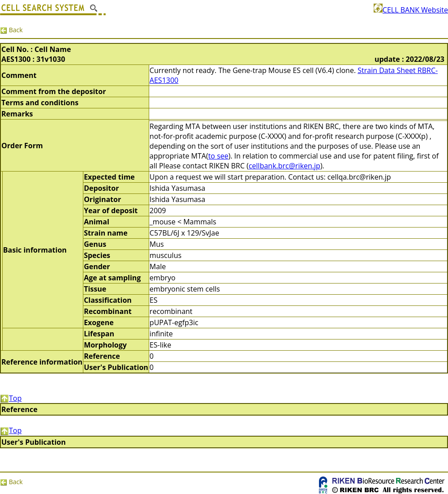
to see (218, 156)
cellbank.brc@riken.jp (284, 166)
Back (11, 30)
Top (11, 398)
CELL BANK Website (411, 10)
